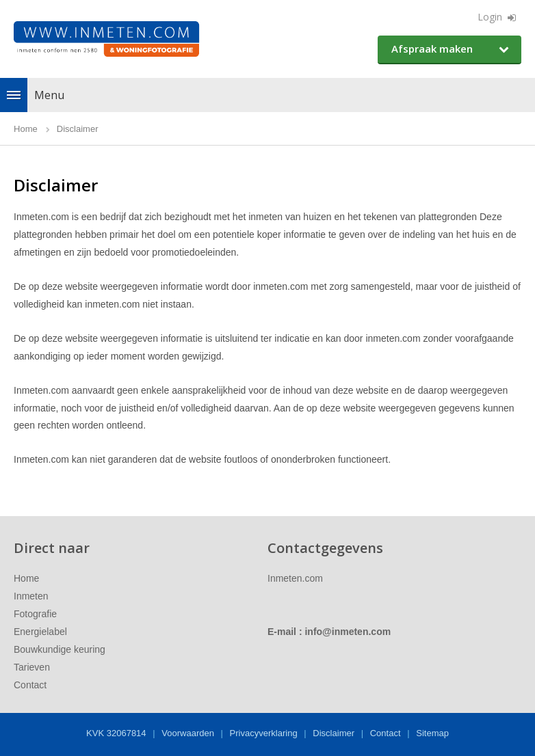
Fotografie (35, 614)
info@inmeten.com (348, 632)
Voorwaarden (188, 733)
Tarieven (32, 667)
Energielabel (40, 632)
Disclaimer (334, 733)
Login (490, 17)
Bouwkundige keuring (60, 649)
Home (26, 578)
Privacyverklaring (264, 733)
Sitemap (432, 733)
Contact (30, 685)
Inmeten (31, 596)
